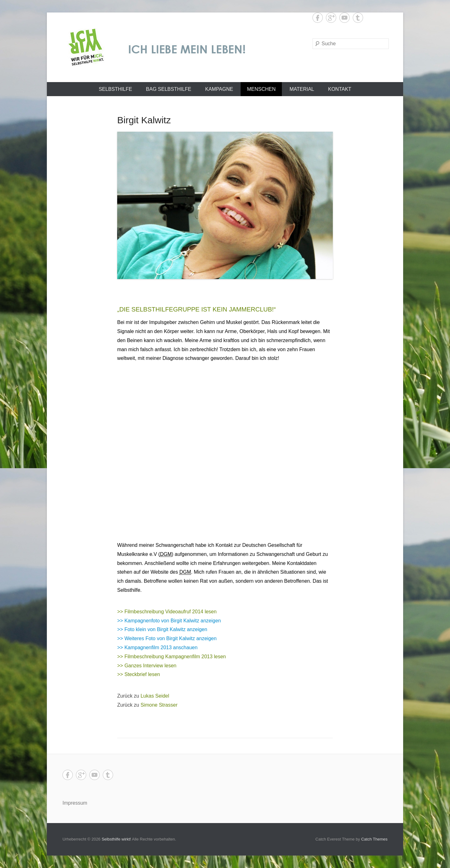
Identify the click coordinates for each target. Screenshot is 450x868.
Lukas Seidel (155, 696)
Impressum (75, 803)
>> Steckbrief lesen (139, 674)
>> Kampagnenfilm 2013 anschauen (157, 647)
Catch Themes (374, 839)
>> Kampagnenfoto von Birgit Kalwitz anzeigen (169, 621)
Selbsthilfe (115, 89)
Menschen (261, 89)
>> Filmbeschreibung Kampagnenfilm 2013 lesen (172, 657)
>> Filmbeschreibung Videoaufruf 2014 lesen (167, 612)
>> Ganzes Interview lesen (147, 666)
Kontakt (340, 89)
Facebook (318, 18)
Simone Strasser (159, 705)
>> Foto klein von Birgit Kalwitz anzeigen (162, 629)
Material (302, 89)
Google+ (331, 18)
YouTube (345, 18)
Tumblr (358, 18)
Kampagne (219, 89)
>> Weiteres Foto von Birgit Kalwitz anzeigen (167, 638)
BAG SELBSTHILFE (169, 89)
